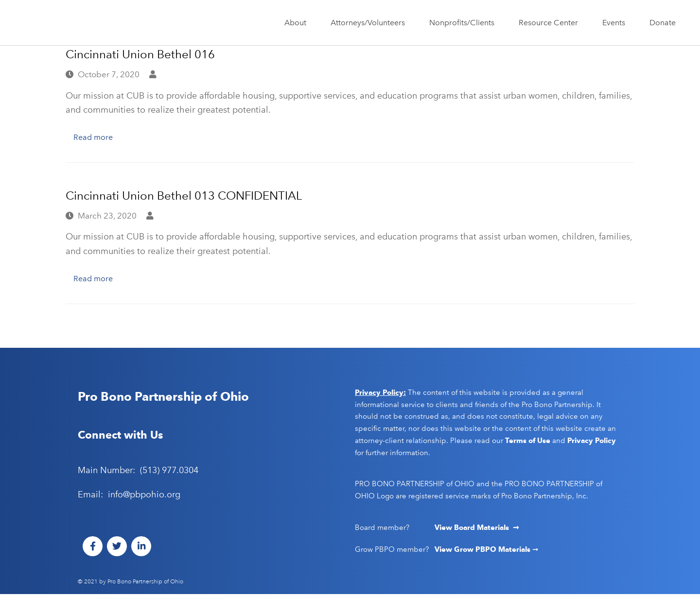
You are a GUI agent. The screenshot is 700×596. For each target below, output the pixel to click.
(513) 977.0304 (169, 472)
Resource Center (551, 23)
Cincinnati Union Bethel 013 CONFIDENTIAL (184, 196)
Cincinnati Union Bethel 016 (140, 54)
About (298, 23)
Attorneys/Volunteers (370, 23)
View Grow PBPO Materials (483, 551)
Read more (95, 137)
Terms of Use (528, 443)
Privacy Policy (592, 443)
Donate (663, 23)
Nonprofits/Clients (464, 23)
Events (616, 23)
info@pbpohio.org (144, 496)
